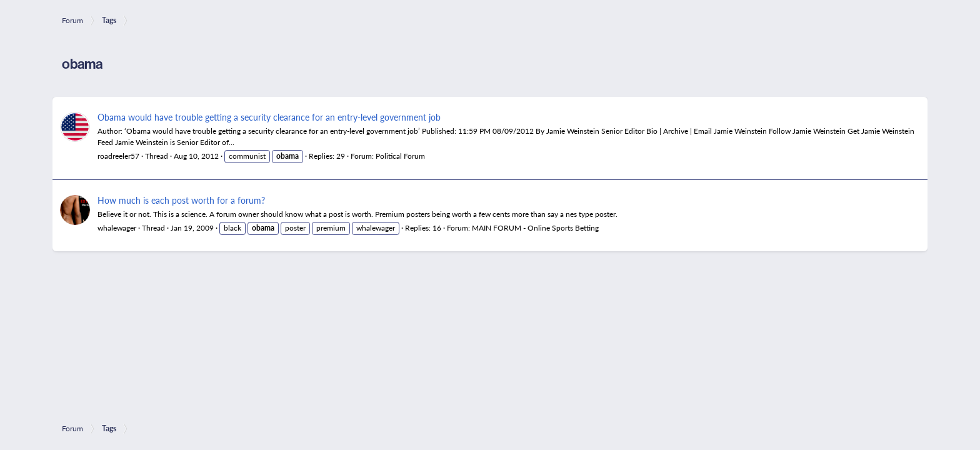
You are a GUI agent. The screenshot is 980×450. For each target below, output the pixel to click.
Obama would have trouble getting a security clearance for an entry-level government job (269, 117)
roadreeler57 (118, 156)
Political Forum (400, 156)
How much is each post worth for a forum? (181, 200)
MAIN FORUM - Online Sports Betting (535, 228)
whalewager (117, 228)
